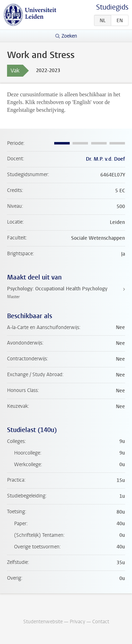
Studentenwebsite (43, 622)
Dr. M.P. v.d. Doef (105, 159)
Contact (101, 622)
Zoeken (69, 36)
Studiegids (112, 7)
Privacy (77, 622)
